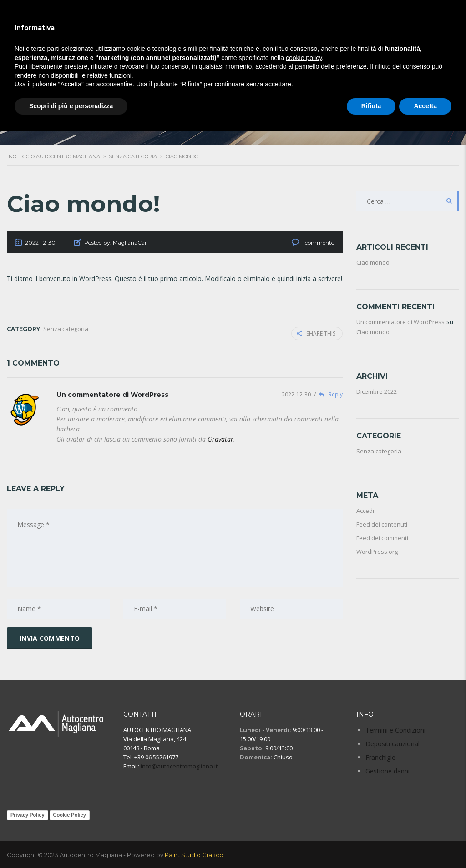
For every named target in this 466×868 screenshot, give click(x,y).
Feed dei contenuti (382, 524)
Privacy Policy (28, 815)
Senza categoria (379, 451)
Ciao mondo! (374, 262)
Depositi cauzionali (393, 744)
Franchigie (380, 757)
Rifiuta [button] (371, 106)
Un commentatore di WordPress (112, 395)
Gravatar (220, 439)
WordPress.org (377, 552)
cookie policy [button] (304, 58)
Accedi (365, 511)
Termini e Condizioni (395, 730)
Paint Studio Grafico (194, 854)
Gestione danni (387, 771)
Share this (316, 334)
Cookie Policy (70, 815)
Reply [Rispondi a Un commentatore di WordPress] (328, 394)
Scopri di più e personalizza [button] (71, 106)
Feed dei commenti (382, 538)
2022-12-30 (297, 394)
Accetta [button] (425, 106)
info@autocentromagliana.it (179, 766)
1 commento (318, 243)
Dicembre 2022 (377, 391)
